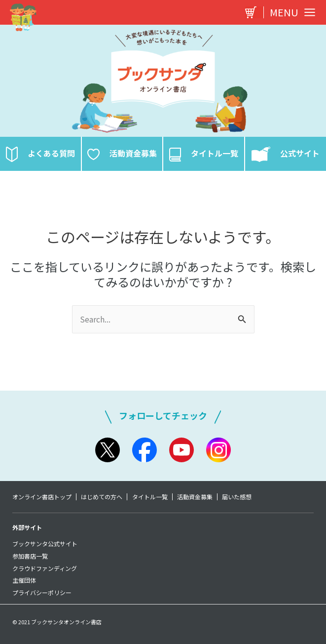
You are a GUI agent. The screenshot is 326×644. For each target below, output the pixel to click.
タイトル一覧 (151, 497)
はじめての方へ (103, 497)
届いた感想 (240, 497)
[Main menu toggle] (290, 12)
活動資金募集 (197, 497)
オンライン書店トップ (42, 497)
